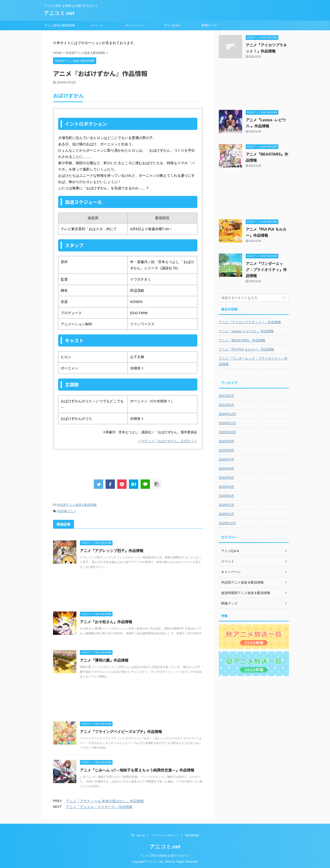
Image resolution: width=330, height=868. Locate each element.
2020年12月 (228, 414)
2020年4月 (227, 487)
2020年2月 (227, 505)
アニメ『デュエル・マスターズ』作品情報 (99, 807)
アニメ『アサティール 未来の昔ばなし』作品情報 (105, 801)
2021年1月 (227, 405)
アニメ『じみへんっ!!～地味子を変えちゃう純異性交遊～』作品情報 (137, 770)
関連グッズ (209, 25)
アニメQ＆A (172, 25)
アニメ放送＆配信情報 (60, 25)
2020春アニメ (67, 511)
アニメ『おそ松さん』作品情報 (106, 622)
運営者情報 (192, 835)
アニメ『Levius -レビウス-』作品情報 (246, 331)
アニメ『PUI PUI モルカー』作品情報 (246, 349)
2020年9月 (227, 441)
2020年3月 (227, 496)
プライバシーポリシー (165, 835)
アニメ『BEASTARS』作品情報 (242, 340)
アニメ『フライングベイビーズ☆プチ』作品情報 (121, 732)
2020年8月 (227, 450)
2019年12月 (228, 523)
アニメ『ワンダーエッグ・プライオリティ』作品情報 (266, 270)
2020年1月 (227, 514)
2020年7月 (227, 459)
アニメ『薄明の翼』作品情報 (104, 660)
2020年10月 (228, 432)
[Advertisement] (128, 592)
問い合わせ (138, 835)
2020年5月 (227, 478)
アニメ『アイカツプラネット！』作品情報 (250, 322)
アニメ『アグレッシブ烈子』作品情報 (112, 551)
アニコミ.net (59, 13)
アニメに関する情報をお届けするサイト (165, 856)
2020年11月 (228, 423)
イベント (97, 25)
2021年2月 (227, 396)
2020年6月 (227, 469)
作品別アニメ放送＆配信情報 (77, 505)
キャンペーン (135, 25)
